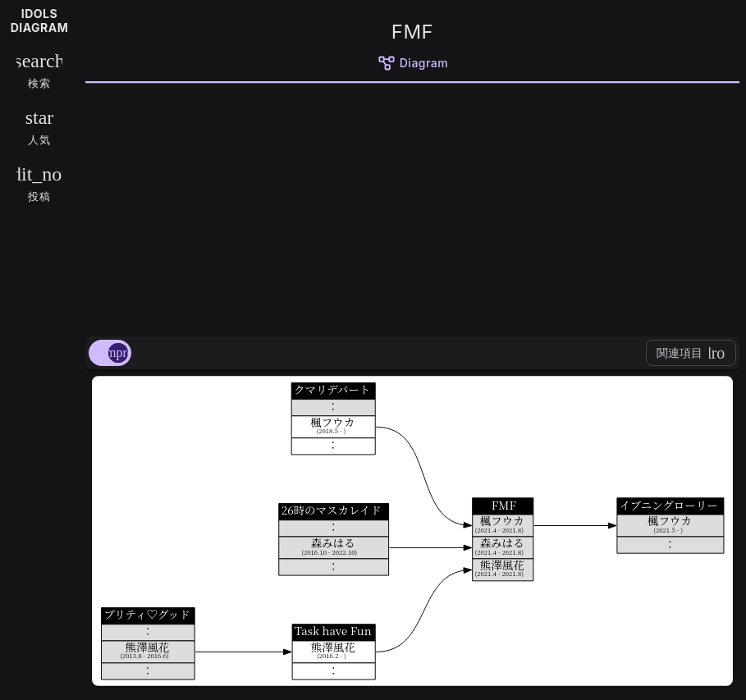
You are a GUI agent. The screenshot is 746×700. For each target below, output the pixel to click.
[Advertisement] (412, 207)
